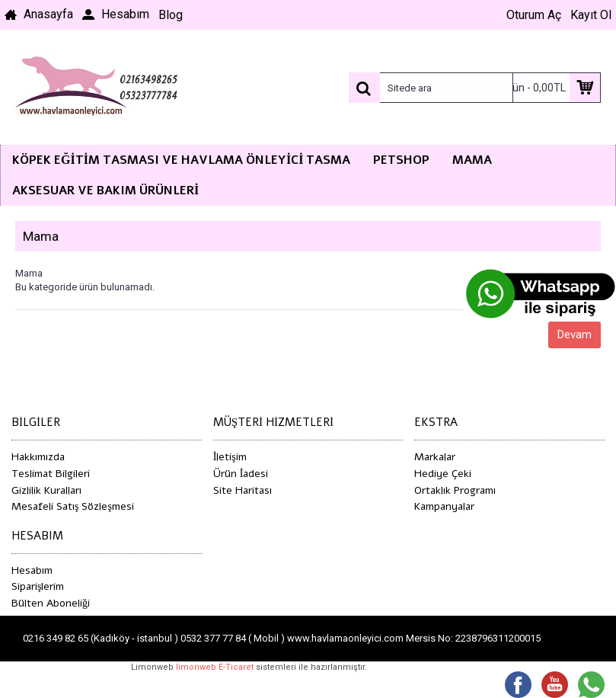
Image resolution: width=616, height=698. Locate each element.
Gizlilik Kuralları (46, 490)
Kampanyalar (444, 506)
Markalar (435, 457)
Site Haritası (243, 490)
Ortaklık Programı (455, 490)
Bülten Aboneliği (51, 603)
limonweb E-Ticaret (215, 667)
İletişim (230, 457)
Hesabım (32, 570)
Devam (575, 335)
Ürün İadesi (241, 474)
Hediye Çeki (443, 474)
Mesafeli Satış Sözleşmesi (73, 506)
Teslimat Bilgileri (51, 474)
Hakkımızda (38, 457)
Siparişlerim (38, 586)
